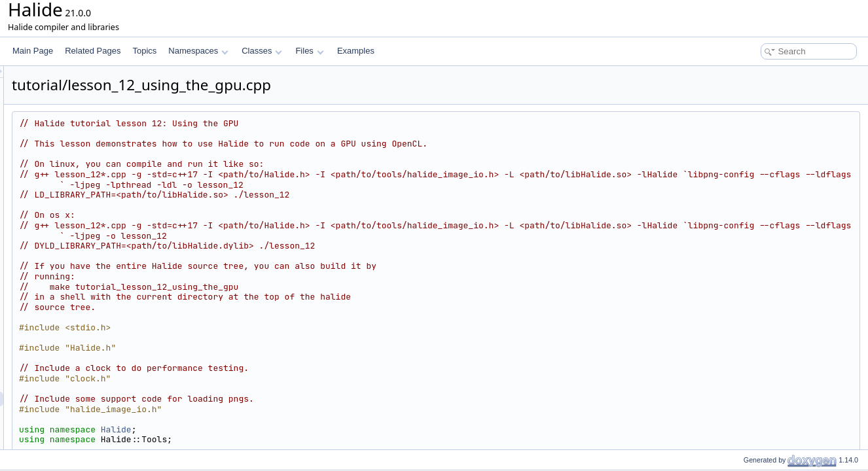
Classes (262, 51)
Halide (280, 429)
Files (309, 51)
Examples (356, 51)
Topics (144, 51)
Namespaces (198, 51)
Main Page (33, 51)
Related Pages (93, 51)
